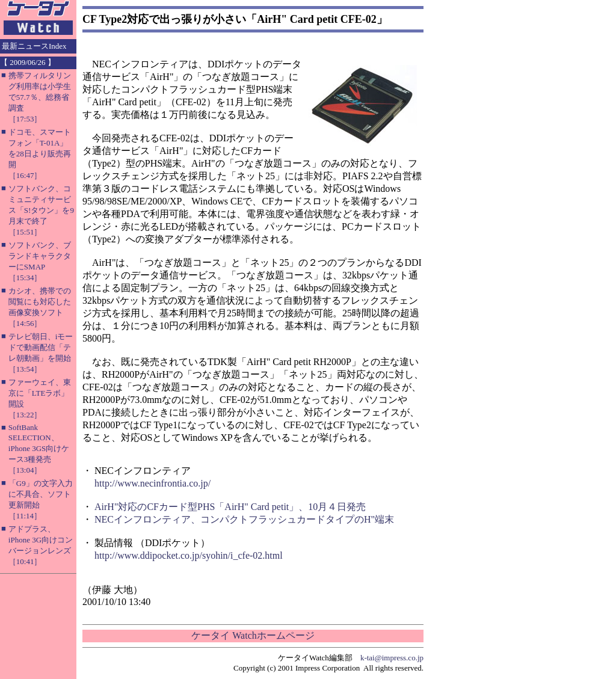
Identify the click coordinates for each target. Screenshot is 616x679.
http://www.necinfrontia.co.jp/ (152, 483)
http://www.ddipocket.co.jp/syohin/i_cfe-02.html (189, 555)
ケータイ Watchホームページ (253, 635)
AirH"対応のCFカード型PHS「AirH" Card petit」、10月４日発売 (230, 507)
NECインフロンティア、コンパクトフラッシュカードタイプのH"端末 (244, 519)
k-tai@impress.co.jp (392, 658)
